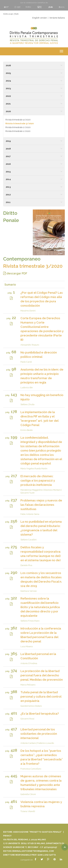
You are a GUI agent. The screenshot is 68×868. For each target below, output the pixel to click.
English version (40, 18)
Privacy (7, 836)
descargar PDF (15, 273)
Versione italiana (57, 18)
